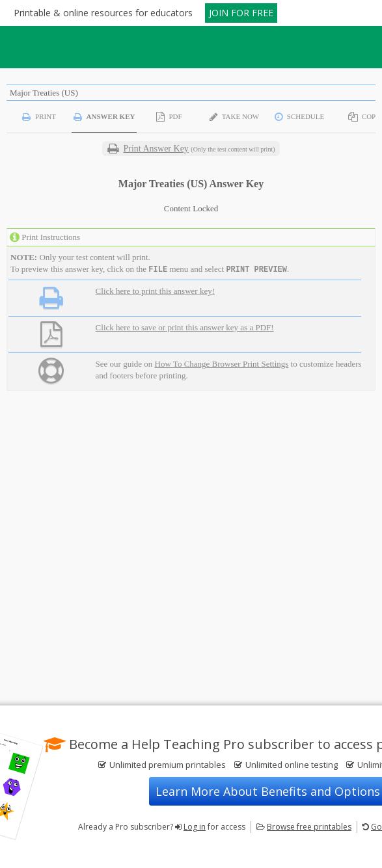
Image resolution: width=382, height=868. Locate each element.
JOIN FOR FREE (241, 13)
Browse (309, 827)
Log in (195, 827)
